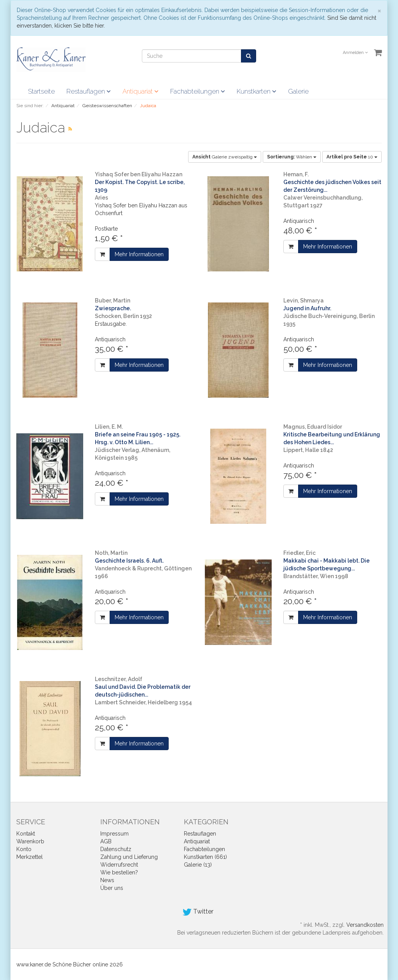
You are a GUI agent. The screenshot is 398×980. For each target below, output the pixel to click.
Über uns (112, 888)
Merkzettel (30, 857)
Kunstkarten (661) (205, 857)
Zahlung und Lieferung (129, 857)
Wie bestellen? (119, 872)
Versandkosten (365, 925)
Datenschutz (116, 849)
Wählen (292, 157)
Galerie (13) (198, 865)
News (107, 880)
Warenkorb (30, 841)
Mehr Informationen (139, 254)
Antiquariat (141, 91)
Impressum (114, 834)
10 (352, 157)
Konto (24, 849)
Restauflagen (89, 91)
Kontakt (26, 834)
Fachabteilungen (198, 91)
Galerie (298, 91)
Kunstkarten (257, 91)
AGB (106, 841)
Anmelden (355, 53)
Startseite (41, 91)
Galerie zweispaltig (225, 157)
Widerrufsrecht (119, 865)
